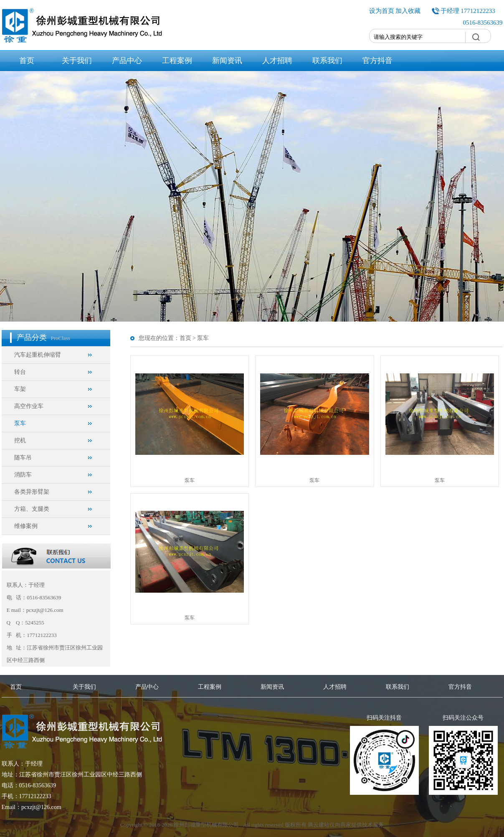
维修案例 (26, 526)
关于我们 (77, 61)
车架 (20, 389)
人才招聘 (277, 61)
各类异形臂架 (32, 492)
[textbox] (417, 37)
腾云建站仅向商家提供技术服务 (346, 825)
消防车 (23, 475)
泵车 (20, 423)
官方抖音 (377, 61)
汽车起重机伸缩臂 (38, 355)
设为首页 (382, 11)
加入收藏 (408, 11)
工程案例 (177, 61)
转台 (20, 372)
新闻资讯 (227, 61)
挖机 (20, 440)
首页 (27, 61)
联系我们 (327, 61)
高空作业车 (29, 406)
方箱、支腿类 (32, 509)
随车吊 (23, 458)
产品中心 (127, 61)
